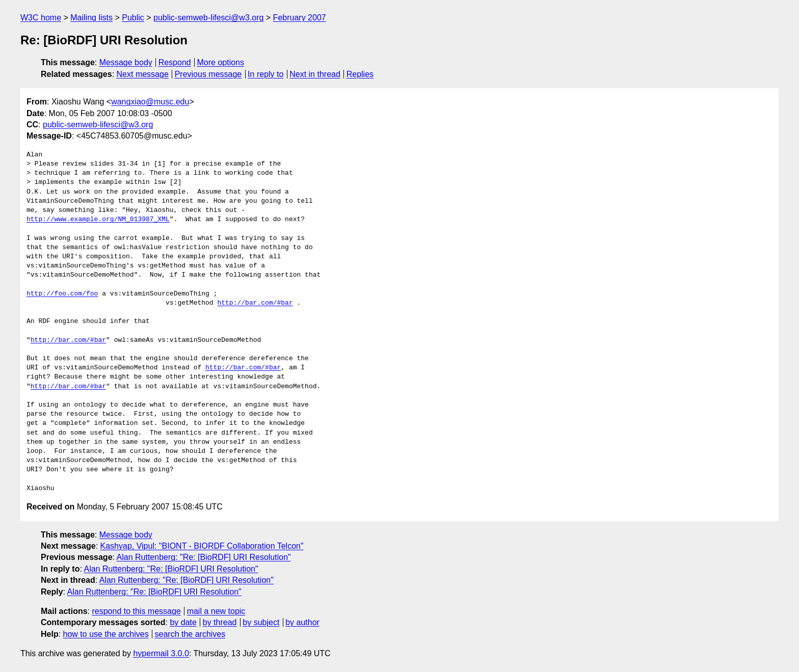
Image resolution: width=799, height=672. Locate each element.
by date (183, 622)
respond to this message (136, 611)
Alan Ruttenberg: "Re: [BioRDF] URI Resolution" (204, 557)
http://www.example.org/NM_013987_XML (98, 220)
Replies (360, 74)
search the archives (190, 634)
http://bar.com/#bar (255, 303)
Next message (143, 74)
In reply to (265, 74)
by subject (261, 622)
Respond (175, 62)
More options (221, 62)
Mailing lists (91, 18)
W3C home (41, 18)
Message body (126, 62)
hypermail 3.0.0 (161, 653)
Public (133, 18)
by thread (220, 622)
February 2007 (300, 18)
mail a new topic (216, 611)
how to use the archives (106, 634)
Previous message (208, 74)
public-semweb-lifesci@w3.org (208, 18)
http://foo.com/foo (62, 294)
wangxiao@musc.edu (150, 102)
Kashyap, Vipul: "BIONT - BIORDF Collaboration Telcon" (202, 546)
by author (302, 622)
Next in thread (315, 74)
